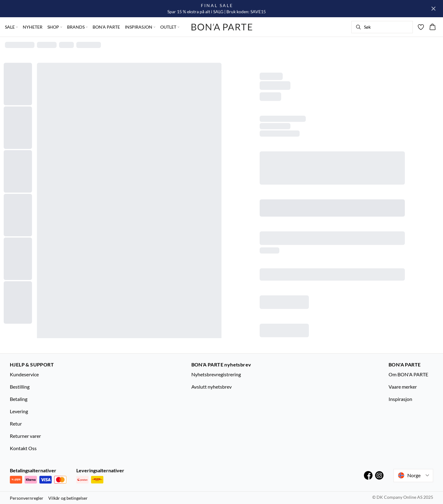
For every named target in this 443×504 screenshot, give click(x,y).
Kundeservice (24, 374)
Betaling (19, 399)
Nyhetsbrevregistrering (216, 374)
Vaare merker (403, 387)
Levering (19, 411)
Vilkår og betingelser (68, 498)
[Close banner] (433, 9)
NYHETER (33, 27)
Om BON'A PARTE (408, 374)
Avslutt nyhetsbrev (212, 387)
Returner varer (25, 436)
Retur (16, 424)
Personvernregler (27, 498)
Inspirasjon (400, 399)
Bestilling (20, 387)
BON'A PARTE (106, 27)
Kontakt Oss (23, 448)
